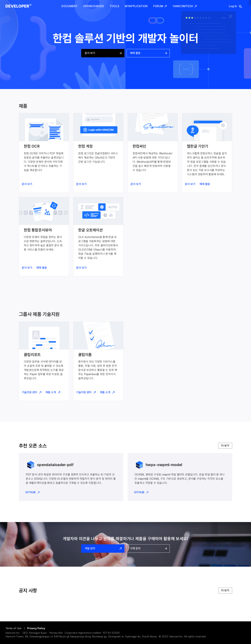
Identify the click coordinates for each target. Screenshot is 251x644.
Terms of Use (14, 628)
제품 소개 (53, 392)
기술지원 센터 (32, 392)
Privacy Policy (36, 628)
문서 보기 (103, 53)
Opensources (94, 6)
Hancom (174, 637)
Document (70, 6)
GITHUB (33, 492)
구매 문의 (148, 549)
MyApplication (136, 6)
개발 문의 (103, 549)
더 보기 (225, 446)
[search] (238, 7)
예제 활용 (148, 53)
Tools (115, 6)
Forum (160, 6)
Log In (233, 6)
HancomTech (185, 6)
